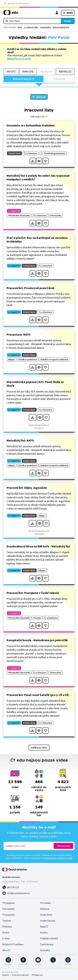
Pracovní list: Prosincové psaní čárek (31, 288)
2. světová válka (31, 27)
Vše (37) (11, 71)
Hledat (68, 21)
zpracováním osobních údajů (58, 858)
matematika (45, 27)
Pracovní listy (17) (24, 79)
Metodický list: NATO (20, 440)
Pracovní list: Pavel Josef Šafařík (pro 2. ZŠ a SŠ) (38, 695)
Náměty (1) (65, 71)
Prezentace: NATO (18, 334)
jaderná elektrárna (61, 27)
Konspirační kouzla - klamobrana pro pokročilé (37, 640)
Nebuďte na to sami (19, 59)
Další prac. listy (39, 748)
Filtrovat (41, 97)
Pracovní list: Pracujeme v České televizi (33, 593)
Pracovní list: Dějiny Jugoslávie (27, 488)
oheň (20, 27)
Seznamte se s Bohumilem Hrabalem (31, 125)
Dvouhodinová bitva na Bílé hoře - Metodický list (38, 546)
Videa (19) (28, 71)
